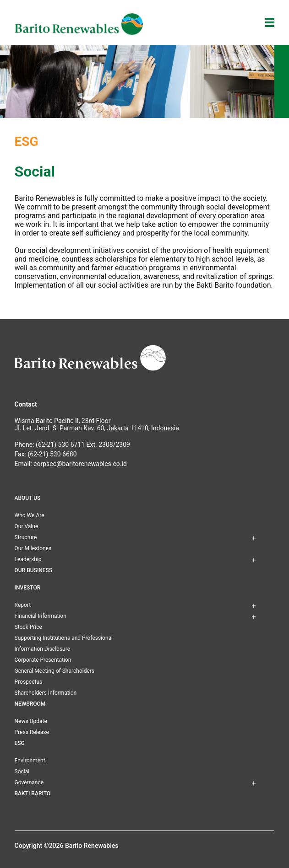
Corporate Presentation (43, 660)
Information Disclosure (42, 649)
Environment (30, 761)
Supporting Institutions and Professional (64, 638)
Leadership (28, 559)
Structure (26, 537)
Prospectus (29, 682)
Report (23, 605)
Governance (29, 782)
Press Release (32, 732)
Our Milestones (33, 548)
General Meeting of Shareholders (55, 671)
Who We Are (30, 515)
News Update (31, 721)
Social (22, 772)
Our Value (27, 526)
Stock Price (28, 627)
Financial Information (41, 616)
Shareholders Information (46, 693)
